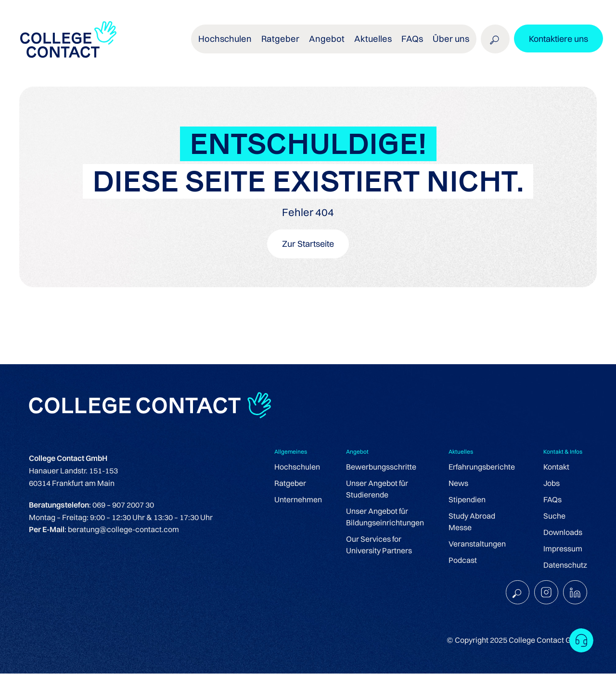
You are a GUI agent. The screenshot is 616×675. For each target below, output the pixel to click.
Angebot (333, 43)
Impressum (563, 549)
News (458, 484)
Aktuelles (376, 43)
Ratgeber (289, 43)
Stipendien (467, 500)
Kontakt (556, 468)
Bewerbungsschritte (381, 468)
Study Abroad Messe (472, 522)
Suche (554, 517)
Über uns (450, 43)
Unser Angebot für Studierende (377, 490)
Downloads (563, 533)
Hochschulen (237, 43)
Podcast (463, 561)
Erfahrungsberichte (482, 468)
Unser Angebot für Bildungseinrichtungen (385, 518)
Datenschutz (565, 566)
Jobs (552, 484)
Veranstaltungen (477, 545)
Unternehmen (298, 500)
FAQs (413, 43)
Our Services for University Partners (379, 546)
